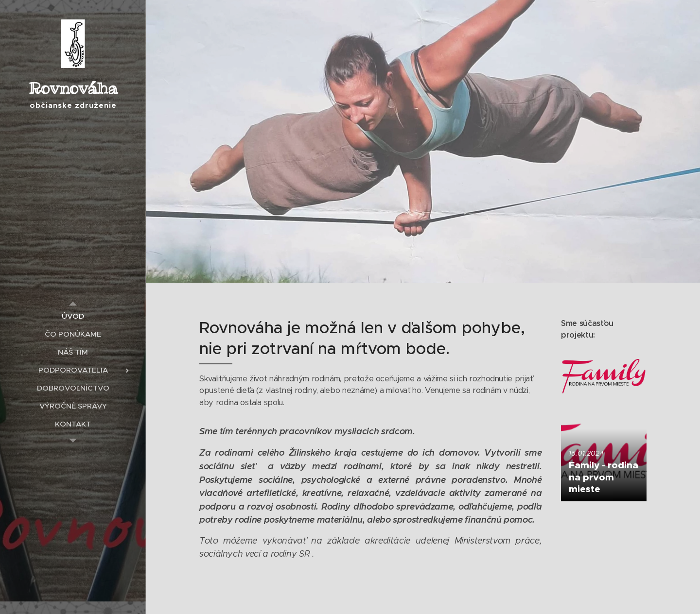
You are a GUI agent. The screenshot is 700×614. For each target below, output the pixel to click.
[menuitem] (73, 316)
